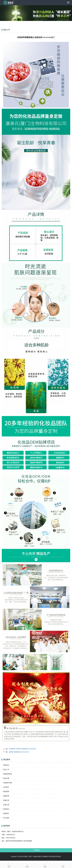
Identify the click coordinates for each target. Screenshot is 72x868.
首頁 (9, 865)
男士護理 (6, 818)
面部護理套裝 (8, 774)
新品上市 (6, 769)
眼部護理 (6, 791)
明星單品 (6, 765)
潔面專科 (6, 813)
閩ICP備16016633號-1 (55, 856)
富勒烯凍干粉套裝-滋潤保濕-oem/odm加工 (23, 749)
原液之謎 (6, 805)
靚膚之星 (6, 800)
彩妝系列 (6, 809)
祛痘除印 (6, 787)
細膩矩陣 (6, 796)
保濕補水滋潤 (8, 783)
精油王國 (6, 778)
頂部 (63, 865)
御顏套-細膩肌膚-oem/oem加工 (19, 752)
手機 (27, 865)
